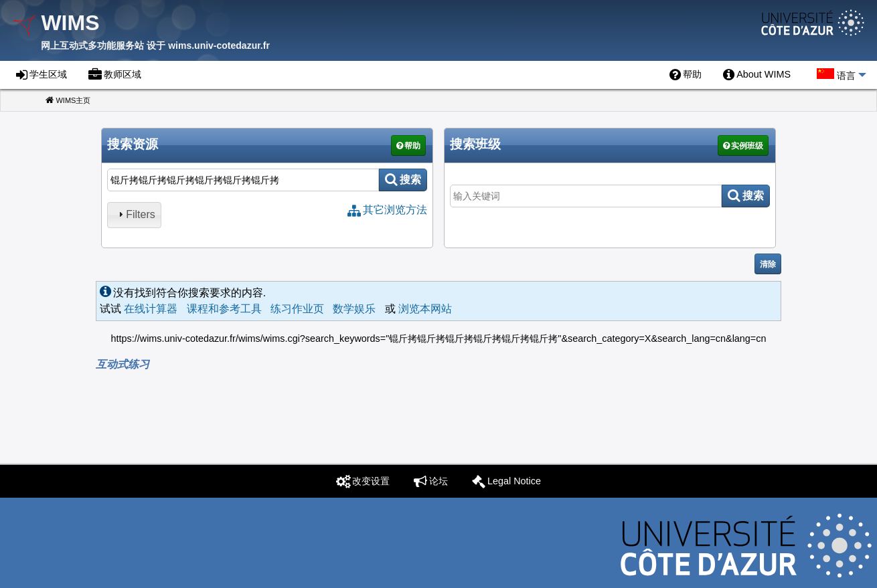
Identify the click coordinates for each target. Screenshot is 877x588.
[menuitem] (686, 75)
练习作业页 (297, 309)
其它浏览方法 (395, 210)
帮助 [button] (412, 146)
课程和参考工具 (224, 309)
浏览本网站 (425, 309)
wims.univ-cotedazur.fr (219, 45)
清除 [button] (768, 264)
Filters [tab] (135, 214)
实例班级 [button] (747, 146)
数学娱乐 (354, 309)
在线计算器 (151, 309)
